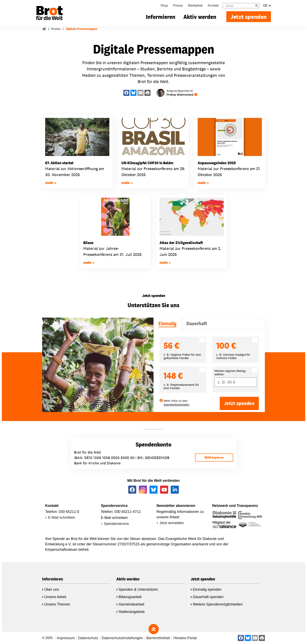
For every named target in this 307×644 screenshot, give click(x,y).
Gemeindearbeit (131, 604)
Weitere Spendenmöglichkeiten (218, 604)
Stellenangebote (132, 612)
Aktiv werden (200, 17)
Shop (164, 6)
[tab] (167, 324)
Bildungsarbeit (130, 597)
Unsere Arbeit (55, 597)
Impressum (66, 638)
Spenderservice (116, 524)
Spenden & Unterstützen (138, 589)
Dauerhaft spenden (208, 597)
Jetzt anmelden (172, 523)
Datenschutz (88, 638)
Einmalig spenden (207, 589)
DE (267, 6)
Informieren (161, 17)
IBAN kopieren (214, 457)
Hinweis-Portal (185, 638)
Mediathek (195, 6)
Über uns (52, 589)
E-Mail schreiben (62, 517)
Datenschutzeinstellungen (122, 638)
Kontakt (213, 6)
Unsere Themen (57, 604)
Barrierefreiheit (158, 638)
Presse (178, 6)
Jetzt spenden (249, 17)
